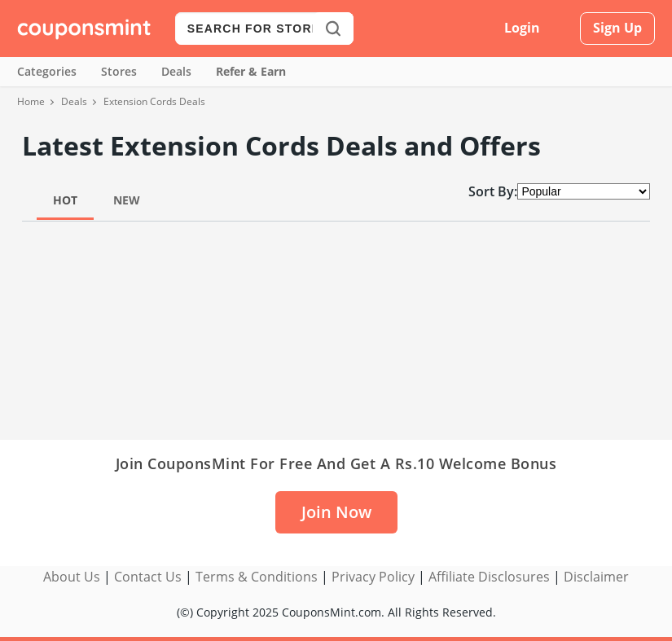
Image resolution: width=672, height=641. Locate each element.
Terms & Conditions (257, 577)
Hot (65, 200)
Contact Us (148, 577)
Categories (47, 71)
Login (522, 28)
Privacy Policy (373, 577)
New (127, 200)
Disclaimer (596, 577)
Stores (119, 71)
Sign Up (617, 28)
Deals (176, 71)
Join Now (336, 512)
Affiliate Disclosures (489, 577)
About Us (72, 577)
